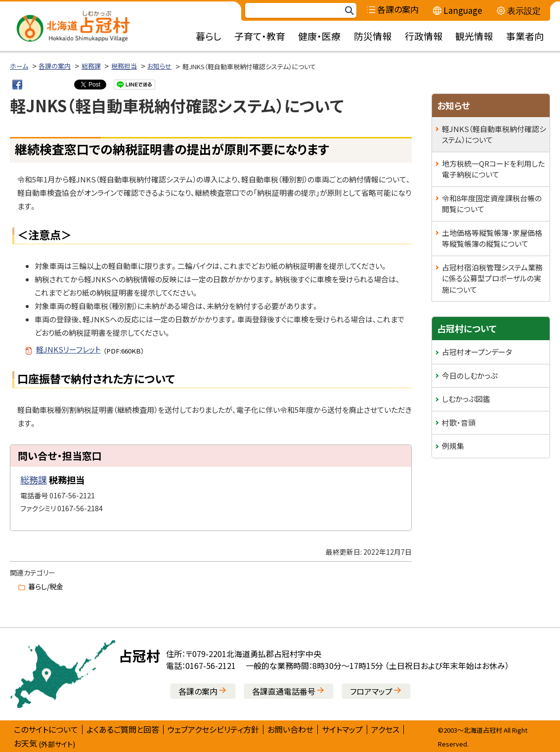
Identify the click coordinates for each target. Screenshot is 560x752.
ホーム (19, 66)
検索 (349, 11)
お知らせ (159, 66)
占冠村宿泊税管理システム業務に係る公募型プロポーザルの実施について (492, 278)
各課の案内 (55, 66)
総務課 (91, 66)
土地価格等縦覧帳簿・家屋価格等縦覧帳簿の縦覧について (492, 238)
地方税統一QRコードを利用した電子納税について (493, 169)
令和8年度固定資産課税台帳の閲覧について (492, 204)
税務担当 (124, 66)
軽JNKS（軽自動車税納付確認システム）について (494, 134)
